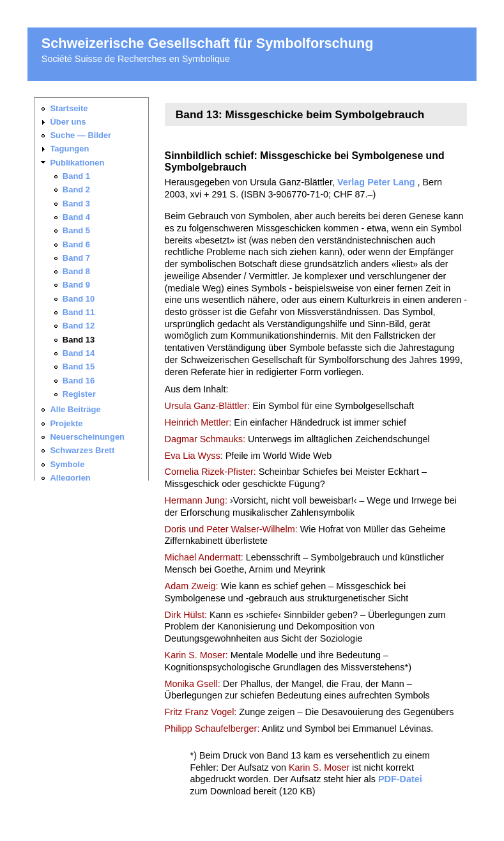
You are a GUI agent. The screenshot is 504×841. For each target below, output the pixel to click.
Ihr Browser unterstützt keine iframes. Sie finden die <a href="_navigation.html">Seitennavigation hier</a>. (96, 289)
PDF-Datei (400, 779)
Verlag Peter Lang (376, 182)
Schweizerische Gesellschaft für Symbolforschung (208, 43)
